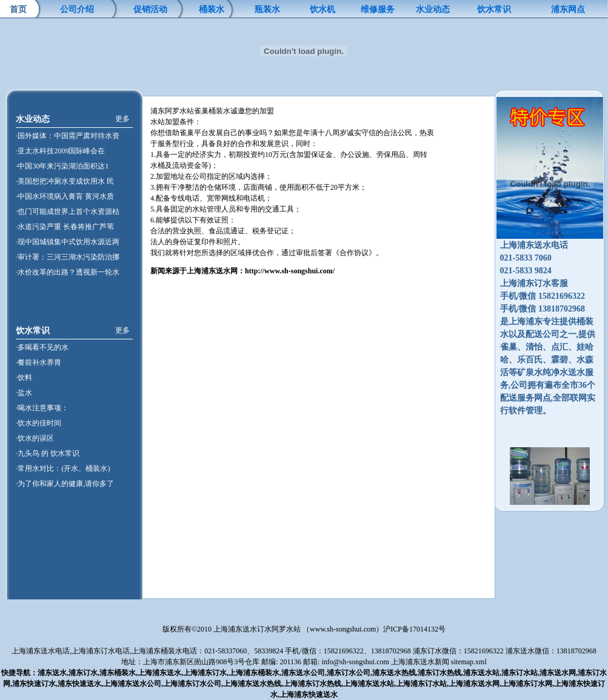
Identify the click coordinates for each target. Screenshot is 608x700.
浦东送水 (52, 673)
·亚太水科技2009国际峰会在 (60, 151)
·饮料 (24, 378)
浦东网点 (568, 9)
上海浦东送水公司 (132, 684)
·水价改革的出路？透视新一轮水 (68, 272)
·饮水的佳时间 (38, 423)
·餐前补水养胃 (38, 362)
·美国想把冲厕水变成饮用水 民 (65, 181)
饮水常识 (494, 9)
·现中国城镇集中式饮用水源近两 (68, 242)
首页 (18, 9)
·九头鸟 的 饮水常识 (48, 453)
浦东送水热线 (394, 673)
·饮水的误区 (35, 438)
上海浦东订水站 (421, 684)
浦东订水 (83, 673)
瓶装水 (267, 9)
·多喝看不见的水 (42, 347)
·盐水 (24, 393)
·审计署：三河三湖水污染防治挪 (68, 257)
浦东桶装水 (118, 673)
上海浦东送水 (159, 673)
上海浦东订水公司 (192, 684)
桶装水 (212, 9)
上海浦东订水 (205, 673)
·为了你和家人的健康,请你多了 (65, 484)
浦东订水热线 (439, 673)
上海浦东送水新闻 (420, 662)
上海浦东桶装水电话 (164, 651)
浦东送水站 (481, 673)
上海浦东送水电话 (41, 651)
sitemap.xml (469, 662)
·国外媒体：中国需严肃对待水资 (68, 136)
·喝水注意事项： (42, 408)
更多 (122, 119)
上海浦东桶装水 (254, 673)
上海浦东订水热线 (312, 684)
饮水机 (322, 9)
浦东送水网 (558, 673)
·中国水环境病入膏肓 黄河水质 (65, 196)
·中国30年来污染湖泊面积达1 (62, 166)
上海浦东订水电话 (101, 651)
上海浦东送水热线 (252, 684)
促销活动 (150, 9)
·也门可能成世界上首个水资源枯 (68, 212)
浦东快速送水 (79, 684)
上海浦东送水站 (369, 684)
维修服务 (378, 9)
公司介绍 (77, 9)
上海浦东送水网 (474, 684)
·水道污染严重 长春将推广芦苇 (65, 227)
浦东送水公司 (303, 673)
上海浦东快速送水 (309, 695)
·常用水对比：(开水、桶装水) (63, 468)
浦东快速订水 (34, 684)
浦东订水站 (519, 673)
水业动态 (433, 9)
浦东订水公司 (349, 673)
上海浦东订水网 (527, 684)
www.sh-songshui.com (343, 629)
